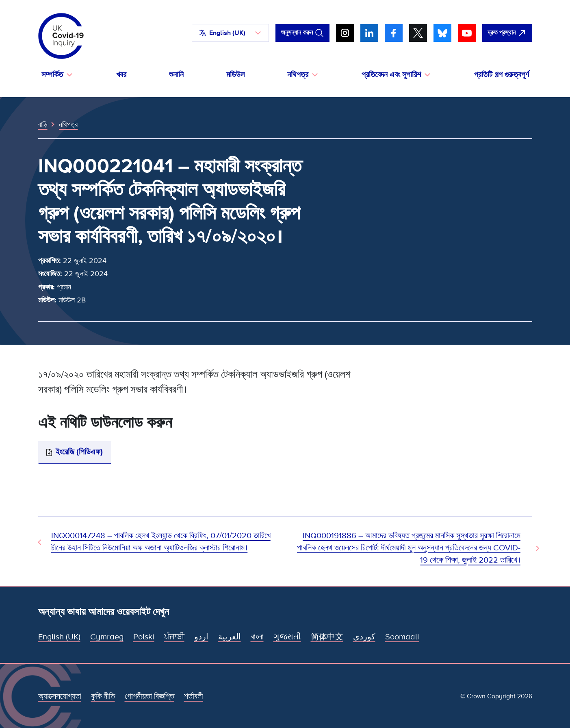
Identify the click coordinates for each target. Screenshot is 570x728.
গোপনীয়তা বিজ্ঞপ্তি (150, 696)
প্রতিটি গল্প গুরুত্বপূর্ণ (502, 75)
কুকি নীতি (103, 696)
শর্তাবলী (194, 696)
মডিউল (235, 75)
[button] (230, 33)
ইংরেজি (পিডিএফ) (79, 452)
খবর (121, 75)
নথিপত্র (68, 124)
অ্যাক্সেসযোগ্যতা (60, 696)
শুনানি (176, 75)
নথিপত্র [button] (298, 75)
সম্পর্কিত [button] (52, 75)
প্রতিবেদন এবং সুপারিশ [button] (391, 75)
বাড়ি (43, 124)
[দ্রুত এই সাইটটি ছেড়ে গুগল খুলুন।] (507, 33)
